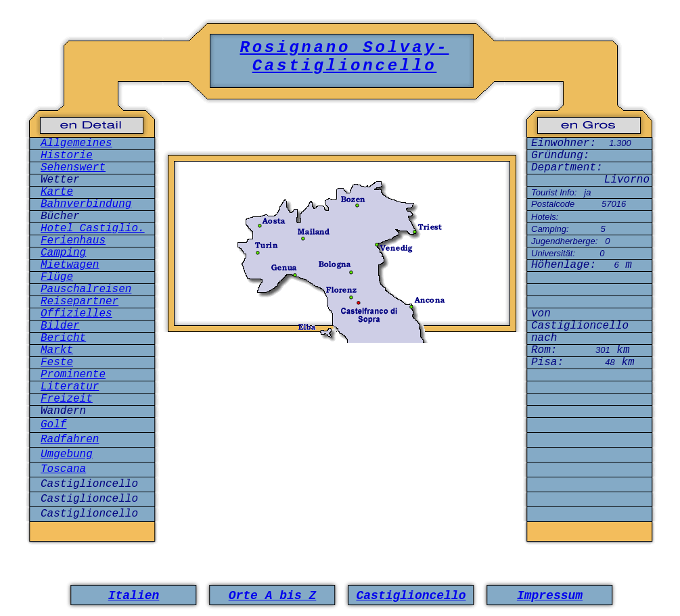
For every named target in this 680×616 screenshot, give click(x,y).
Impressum (550, 596)
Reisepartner (80, 302)
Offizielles (76, 314)
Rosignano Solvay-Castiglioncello (344, 57)
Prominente (73, 375)
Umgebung (67, 454)
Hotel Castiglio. (93, 229)
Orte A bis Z (273, 596)
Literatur (70, 387)
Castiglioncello (411, 596)
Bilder (60, 326)
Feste (57, 362)
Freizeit (67, 399)
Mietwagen (70, 265)
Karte (57, 192)
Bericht (63, 338)
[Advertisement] (342, 401)
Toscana (63, 469)
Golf (53, 425)
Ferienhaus (73, 241)
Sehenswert (73, 168)
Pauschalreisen (86, 289)
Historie (67, 156)
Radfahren (70, 440)
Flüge (57, 277)
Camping (63, 253)
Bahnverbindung (86, 204)
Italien (134, 596)
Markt (57, 350)
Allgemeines (76, 143)
